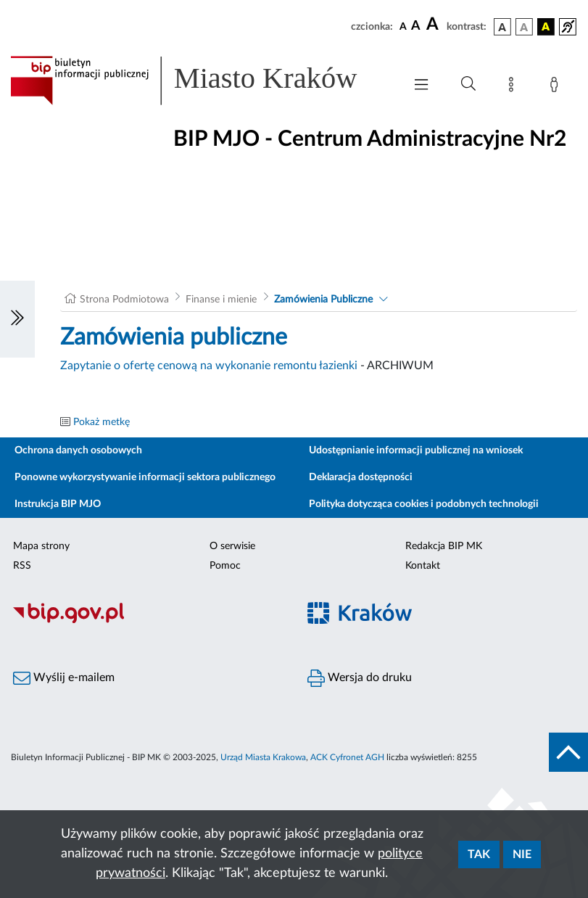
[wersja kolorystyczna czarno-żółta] (546, 27)
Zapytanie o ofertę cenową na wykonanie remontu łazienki (209, 366)
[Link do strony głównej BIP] (200, 81)
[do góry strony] (568, 752)
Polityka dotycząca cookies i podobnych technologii (424, 504)
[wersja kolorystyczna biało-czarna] (524, 27)
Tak (479, 854)
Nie (522, 854)
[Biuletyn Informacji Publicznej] (147, 621)
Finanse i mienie (221, 300)
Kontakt (423, 566)
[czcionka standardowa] (403, 26)
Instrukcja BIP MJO (58, 504)
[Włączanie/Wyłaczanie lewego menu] (17, 319)
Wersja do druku (360, 678)
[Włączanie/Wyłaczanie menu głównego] (421, 86)
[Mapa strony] (514, 87)
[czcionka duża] (434, 25)
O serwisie (232, 546)
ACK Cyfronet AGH (347, 757)
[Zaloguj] (557, 87)
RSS (22, 566)
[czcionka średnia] (416, 26)
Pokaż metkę (102, 422)
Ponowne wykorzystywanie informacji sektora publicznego (145, 477)
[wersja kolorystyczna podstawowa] (502, 27)
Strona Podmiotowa (124, 300)
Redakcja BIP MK (444, 546)
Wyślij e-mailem (64, 678)
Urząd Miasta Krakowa (263, 757)
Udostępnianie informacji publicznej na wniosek (416, 450)
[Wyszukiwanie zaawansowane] (468, 84)
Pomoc (225, 566)
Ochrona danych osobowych (78, 450)
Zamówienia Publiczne (323, 300)
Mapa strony (41, 546)
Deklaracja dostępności (361, 477)
